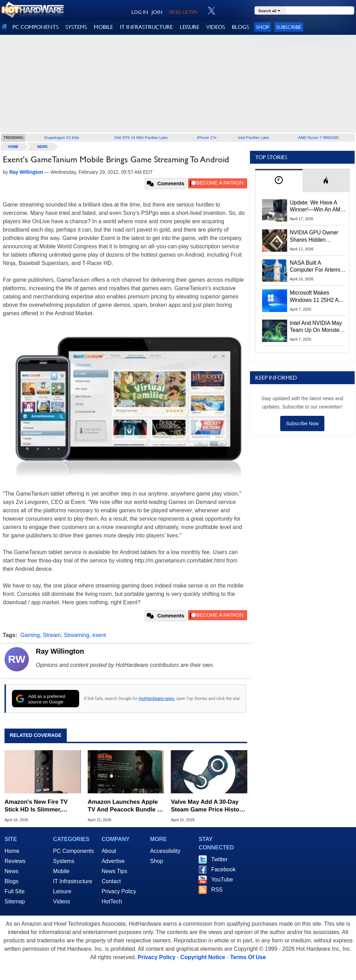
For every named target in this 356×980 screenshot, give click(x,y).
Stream (52, 635)
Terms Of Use (248, 957)
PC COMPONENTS (35, 27)
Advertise (113, 861)
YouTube (222, 880)
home (13, 147)
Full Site (15, 891)
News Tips (114, 871)
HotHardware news (156, 699)
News (42, 147)
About (109, 851)
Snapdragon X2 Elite (62, 138)
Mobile (61, 871)
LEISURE (189, 27)
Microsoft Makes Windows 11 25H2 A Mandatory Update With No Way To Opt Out (314, 297)
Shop (262, 27)
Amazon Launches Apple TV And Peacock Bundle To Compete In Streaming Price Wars (126, 806)
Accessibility (165, 851)
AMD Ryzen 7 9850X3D (319, 138)
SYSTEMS (76, 27)
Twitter (219, 859)
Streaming (77, 635)
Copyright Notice (203, 957)
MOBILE (103, 27)
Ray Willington (60, 651)
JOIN (157, 12)
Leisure (62, 891)
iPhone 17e (207, 138)
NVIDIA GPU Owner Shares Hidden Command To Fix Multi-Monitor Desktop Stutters (318, 236)
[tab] (279, 181)
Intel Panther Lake (253, 138)
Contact (111, 881)
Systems (64, 861)
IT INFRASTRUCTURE (146, 27)
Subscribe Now (302, 423)
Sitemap (15, 901)
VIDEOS (216, 27)
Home (12, 851)
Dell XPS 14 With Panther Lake (141, 138)
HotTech (112, 901)
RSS (217, 890)
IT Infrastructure (73, 881)
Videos (62, 901)
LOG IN (140, 12)
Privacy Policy (119, 891)
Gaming (30, 635)
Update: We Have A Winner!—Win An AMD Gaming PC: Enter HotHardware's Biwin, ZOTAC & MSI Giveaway (317, 207)
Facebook (223, 869)
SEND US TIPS (183, 12)
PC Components (74, 851)
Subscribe (289, 27)
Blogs (11, 881)
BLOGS (240, 27)
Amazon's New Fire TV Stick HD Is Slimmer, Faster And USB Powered (40, 806)
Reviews (15, 861)
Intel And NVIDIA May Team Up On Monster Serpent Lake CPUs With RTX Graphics (316, 327)
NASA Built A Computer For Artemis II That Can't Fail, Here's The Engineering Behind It (317, 267)
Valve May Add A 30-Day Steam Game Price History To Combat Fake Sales (208, 806)
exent (99, 635)
